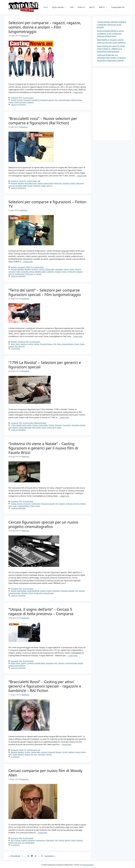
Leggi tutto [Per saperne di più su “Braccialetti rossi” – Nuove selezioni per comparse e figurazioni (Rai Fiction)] (82, 176)
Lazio (15, 506)
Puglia (44, 186)
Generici (78, 269)
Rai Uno (49, 755)
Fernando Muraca (46, 344)
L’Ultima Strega (76, 100)
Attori (13, 344)
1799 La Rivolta (16, 425)
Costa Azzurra (40, 840)
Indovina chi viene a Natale (76, 504)
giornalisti (12, 272)
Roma (38, 506)
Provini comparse (20, 102)
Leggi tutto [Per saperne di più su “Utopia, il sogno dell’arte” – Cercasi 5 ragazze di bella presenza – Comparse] (73, 655)
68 (28, 856)
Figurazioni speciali (47, 100)
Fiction (73, 183)
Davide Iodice (40, 663)
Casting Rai (58, 183)
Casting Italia (48, 183)
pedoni (44, 272)
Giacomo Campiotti (15, 186)
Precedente (14, 856)
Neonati (59, 752)
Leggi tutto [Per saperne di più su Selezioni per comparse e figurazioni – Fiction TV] (28, 262)
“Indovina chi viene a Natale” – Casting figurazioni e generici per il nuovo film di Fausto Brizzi (43, 448)
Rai (39, 181)
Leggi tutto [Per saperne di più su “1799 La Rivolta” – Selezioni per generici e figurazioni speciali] (64, 417)
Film (72, 7)
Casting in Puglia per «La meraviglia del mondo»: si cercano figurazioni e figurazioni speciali (111, 58)
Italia (25, 186)
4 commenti (15, 845)
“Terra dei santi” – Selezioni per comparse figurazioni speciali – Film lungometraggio (45, 292)
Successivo (50, 856)
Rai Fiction (42, 755)
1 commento (15, 349)
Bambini (21, 183)
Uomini (39, 274)
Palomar (71, 752)
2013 (13, 840)
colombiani (59, 269)
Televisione (29, 274)
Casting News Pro (118, 7)
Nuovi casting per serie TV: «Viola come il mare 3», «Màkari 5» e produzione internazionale (111, 49)
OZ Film (65, 752)
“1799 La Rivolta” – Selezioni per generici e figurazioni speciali (45, 365)
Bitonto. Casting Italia (19, 591)
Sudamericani (20, 274)
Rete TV (104, 7)
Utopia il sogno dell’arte (17, 666)
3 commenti (15, 757)
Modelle (38, 272)
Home (46, 7)
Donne (66, 269)
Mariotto (24, 593)
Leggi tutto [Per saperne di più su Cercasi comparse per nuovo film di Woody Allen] (43, 833)
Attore (13, 663)
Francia (61, 840)
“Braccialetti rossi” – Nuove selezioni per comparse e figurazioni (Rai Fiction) (43, 121)
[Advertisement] (113, 104)
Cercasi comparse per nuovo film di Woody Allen (45, 773)
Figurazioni (35, 100)
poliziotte (51, 272)
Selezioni (30, 102)
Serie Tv (49, 186)
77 (42, 856)
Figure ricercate (60, 7)
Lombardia (25, 272)
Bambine (14, 183)
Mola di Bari (36, 428)
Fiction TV (81, 7)
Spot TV (92, 7)
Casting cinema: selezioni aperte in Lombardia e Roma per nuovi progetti (112, 25)
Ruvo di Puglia (49, 593)
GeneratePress (88, 865)
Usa (23, 843)
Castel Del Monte (33, 591)
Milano (32, 272)
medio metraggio (25, 428)
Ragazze (21, 755)
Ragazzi (80, 272)
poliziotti (58, 272)
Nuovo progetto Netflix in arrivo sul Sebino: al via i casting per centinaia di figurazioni (110, 33)
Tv (35, 274)
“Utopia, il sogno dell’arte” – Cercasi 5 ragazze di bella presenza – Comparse (41, 611)
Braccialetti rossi (31, 183)
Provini (11, 102)
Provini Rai (37, 186)
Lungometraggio (64, 100)
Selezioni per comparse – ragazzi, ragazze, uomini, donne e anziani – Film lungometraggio (45, 27)
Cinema (20, 100)
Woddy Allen (30, 843)
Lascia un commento (18, 105)
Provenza (79, 840)
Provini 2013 (72, 272)
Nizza (73, 840)
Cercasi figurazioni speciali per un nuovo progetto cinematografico (43, 524)
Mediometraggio (40, 423)
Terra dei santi (20, 346)
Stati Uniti (18, 843)
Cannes (18, 840)
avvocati (14, 269)
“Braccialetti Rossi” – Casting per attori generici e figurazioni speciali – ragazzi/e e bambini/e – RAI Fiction (45, 686)
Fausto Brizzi (36, 504)
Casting (14, 100)
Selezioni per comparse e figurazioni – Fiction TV (47, 204)
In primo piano (28, 98)
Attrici (18, 344)
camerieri (35, 269)
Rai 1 (36, 755)
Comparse (15, 98)
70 (36, 856)
